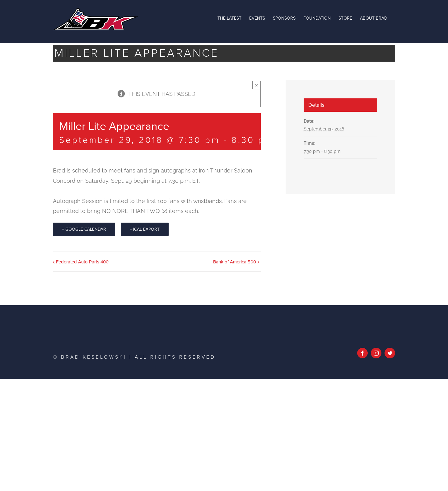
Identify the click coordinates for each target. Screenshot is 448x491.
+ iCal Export (145, 229)
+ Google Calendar (84, 229)
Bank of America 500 (235, 262)
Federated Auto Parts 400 (82, 262)
